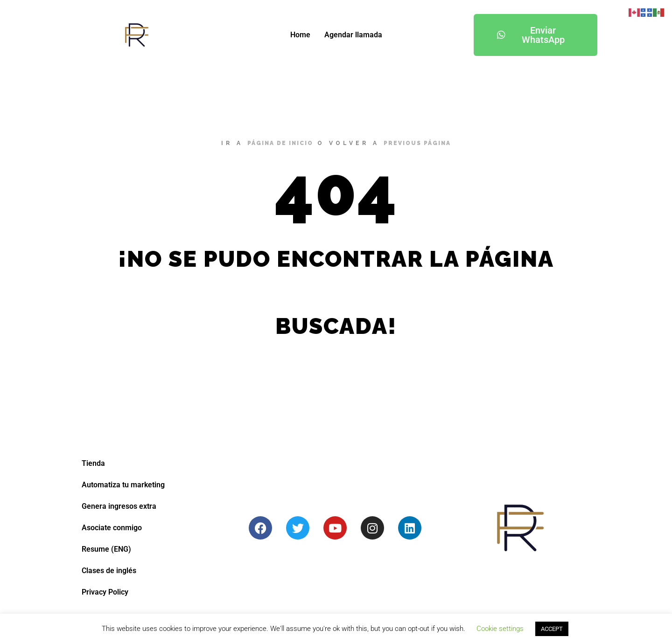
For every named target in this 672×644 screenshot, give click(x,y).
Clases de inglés (109, 571)
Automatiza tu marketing (123, 485)
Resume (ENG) (106, 549)
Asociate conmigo (112, 528)
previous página (417, 143)
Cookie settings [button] (500, 629)
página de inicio (280, 143)
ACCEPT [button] (552, 629)
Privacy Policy (105, 592)
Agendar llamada (353, 35)
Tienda (93, 463)
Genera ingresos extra (119, 506)
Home (300, 35)
